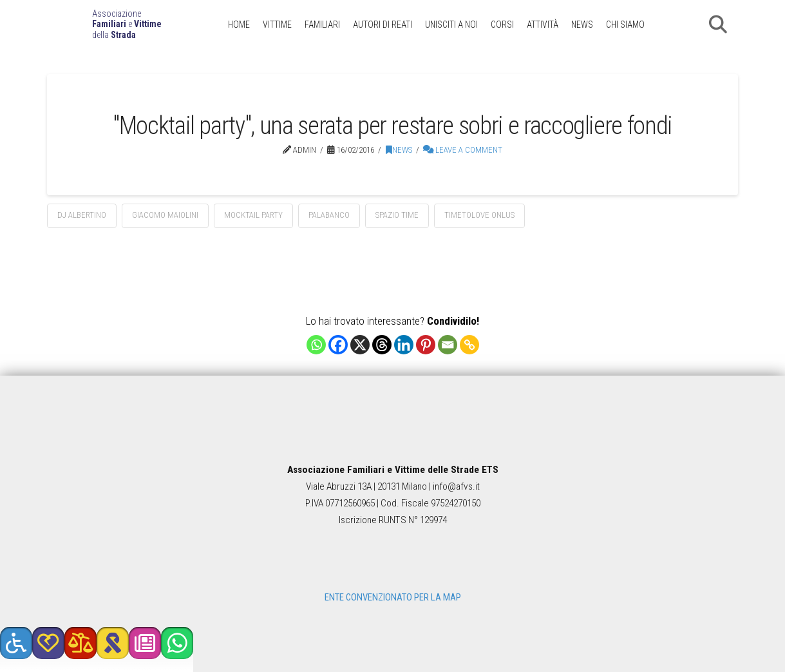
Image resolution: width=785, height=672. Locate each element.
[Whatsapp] (316, 345)
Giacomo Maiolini (165, 215)
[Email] (448, 345)
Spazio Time (397, 215)
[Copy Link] (469, 345)
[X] (360, 345)
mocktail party (253, 215)
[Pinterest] (426, 345)
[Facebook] (338, 345)
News (399, 150)
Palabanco (329, 215)
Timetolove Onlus (479, 215)
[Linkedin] (404, 345)
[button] (718, 24)
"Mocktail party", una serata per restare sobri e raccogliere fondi (393, 125)
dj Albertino (82, 215)
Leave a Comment (463, 150)
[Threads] (382, 345)
